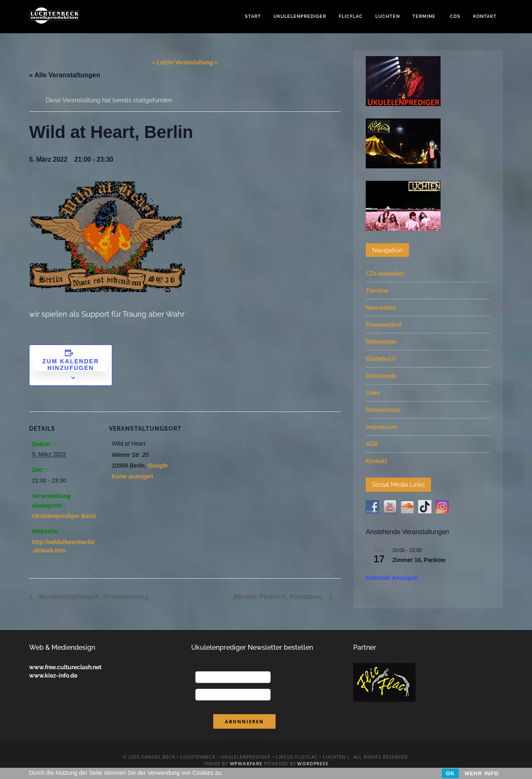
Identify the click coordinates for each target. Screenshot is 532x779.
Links (373, 393)
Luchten (388, 16)
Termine (424, 16)
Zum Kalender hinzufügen (71, 365)
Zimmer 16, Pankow (419, 560)
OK (451, 773)
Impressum (381, 427)
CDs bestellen (385, 274)
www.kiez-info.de (53, 675)
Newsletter (381, 308)
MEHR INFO (482, 773)
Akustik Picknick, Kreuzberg (279, 597)
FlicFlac (351, 16)
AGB (372, 444)
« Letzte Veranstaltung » (185, 62)
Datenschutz (383, 410)
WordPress (313, 763)
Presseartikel (384, 325)
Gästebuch (381, 359)
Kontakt (485, 16)
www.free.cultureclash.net (65, 667)
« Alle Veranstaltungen (65, 75)
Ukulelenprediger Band (64, 516)
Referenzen (381, 342)
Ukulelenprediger (300, 16)
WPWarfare (246, 763)
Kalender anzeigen (392, 578)
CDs (454, 16)
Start (253, 16)
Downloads (381, 376)
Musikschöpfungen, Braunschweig (93, 597)
